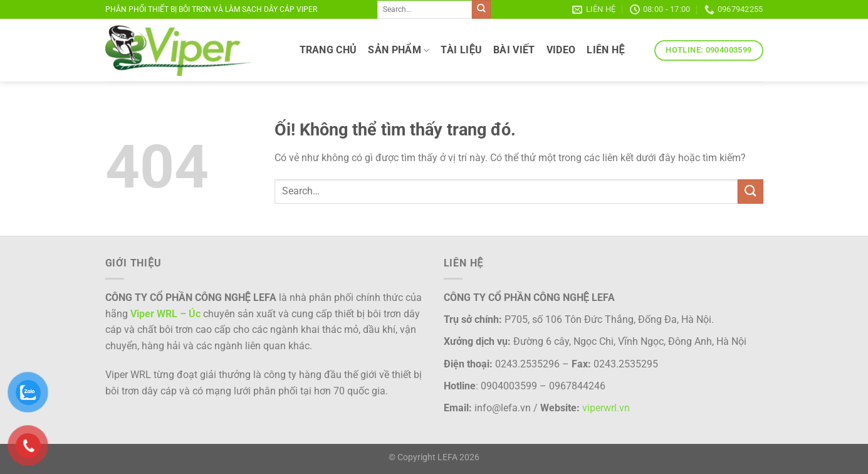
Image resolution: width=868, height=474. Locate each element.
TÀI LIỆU (461, 50)
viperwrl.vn (606, 408)
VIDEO (561, 50)
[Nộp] (481, 9)
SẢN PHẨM (399, 50)
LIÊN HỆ (605, 50)
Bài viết (514, 50)
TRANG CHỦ (328, 50)
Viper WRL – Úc (165, 314)
